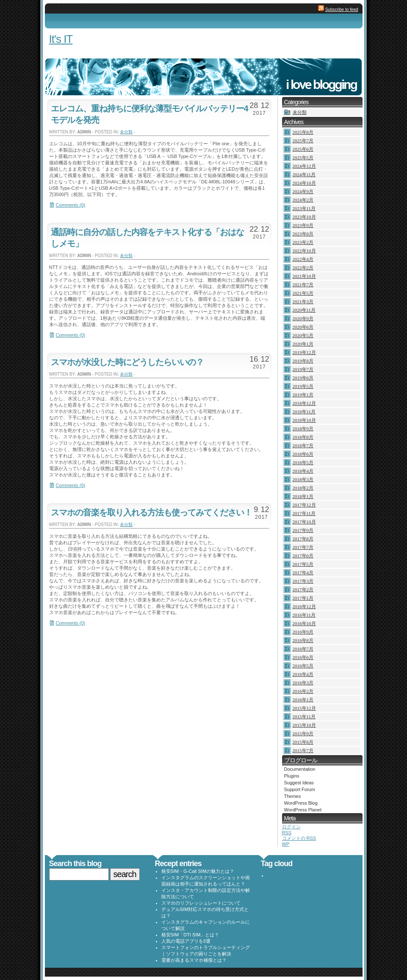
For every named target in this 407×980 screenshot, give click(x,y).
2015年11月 (304, 717)
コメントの (299, 838)
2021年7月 (303, 285)
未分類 (126, 132)
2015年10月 (304, 725)
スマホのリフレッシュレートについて (201, 903)
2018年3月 (303, 479)
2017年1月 (303, 598)
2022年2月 (303, 268)
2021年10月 (304, 276)
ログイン (291, 827)
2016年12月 (304, 606)
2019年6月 (303, 378)
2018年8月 (303, 437)
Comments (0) (71, 205)
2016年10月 (304, 623)
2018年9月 (303, 429)
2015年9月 (303, 734)
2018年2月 (303, 488)
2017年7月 (303, 547)
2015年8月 (303, 742)
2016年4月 (303, 674)
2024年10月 (304, 183)
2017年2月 (303, 590)
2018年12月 (304, 403)
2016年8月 (303, 640)
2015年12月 (304, 708)
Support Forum (300, 789)
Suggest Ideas (299, 783)
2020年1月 (303, 344)
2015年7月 (303, 750)
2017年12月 (304, 505)
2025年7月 (303, 141)
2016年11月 (304, 615)
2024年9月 (303, 191)
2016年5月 (303, 666)
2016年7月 (303, 649)
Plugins (292, 776)
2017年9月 (303, 530)
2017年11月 (304, 513)
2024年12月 (304, 166)
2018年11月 (304, 412)
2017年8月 (303, 539)
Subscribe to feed (342, 10)
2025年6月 (303, 149)
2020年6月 (303, 327)
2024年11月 (304, 174)
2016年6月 (303, 657)
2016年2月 (303, 691)
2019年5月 (303, 386)
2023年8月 (303, 234)
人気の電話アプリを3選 (186, 941)
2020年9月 (303, 318)
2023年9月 (303, 225)
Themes (293, 796)
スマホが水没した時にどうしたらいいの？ (127, 362)
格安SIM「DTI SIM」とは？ (190, 935)
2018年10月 (304, 420)
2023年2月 (303, 242)
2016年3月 (303, 683)
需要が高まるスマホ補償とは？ (194, 960)
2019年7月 (303, 369)
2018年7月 (303, 446)
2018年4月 (303, 471)
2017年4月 (303, 573)
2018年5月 (303, 462)
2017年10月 (304, 522)
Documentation (300, 769)
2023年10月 (304, 217)
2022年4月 (303, 259)
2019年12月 (304, 352)
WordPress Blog (301, 803)
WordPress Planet (303, 810)
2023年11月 (304, 208)
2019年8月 (303, 361)
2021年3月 (303, 302)
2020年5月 (303, 335)
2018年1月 (303, 496)
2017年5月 (303, 564)
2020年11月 (304, 310)
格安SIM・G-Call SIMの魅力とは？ (198, 871)
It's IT (61, 39)
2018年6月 (303, 454)
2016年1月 (303, 700)
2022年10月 (304, 251)
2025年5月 (303, 158)
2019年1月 (303, 395)
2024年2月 (303, 200)
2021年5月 (303, 293)
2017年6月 (303, 556)
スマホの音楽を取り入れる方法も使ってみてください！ (151, 512)
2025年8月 (303, 132)
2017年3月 (303, 581)
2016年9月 (303, 632)
